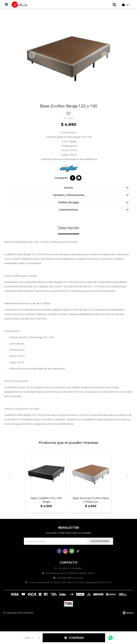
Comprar (76, 638)
